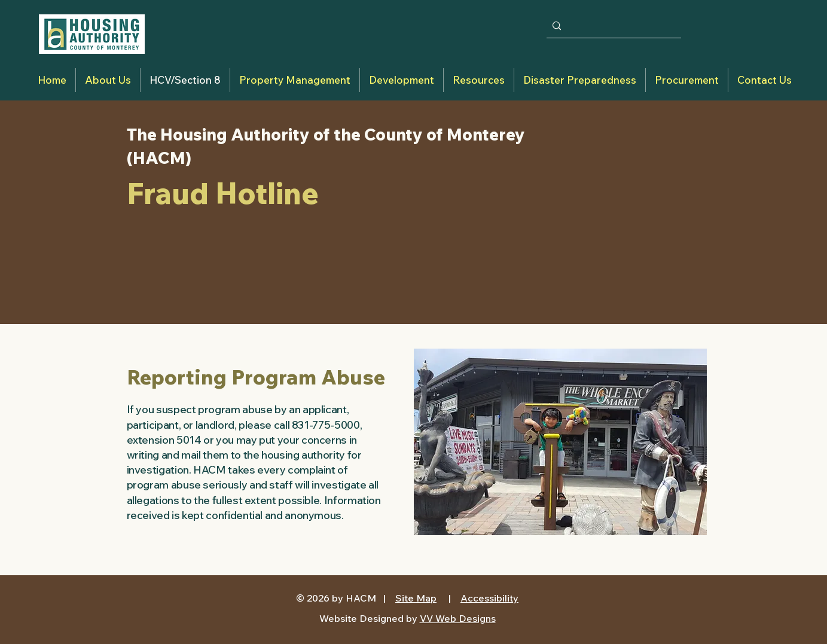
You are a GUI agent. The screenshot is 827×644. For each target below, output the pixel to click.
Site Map (416, 598)
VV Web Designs (458, 618)
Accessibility (489, 598)
